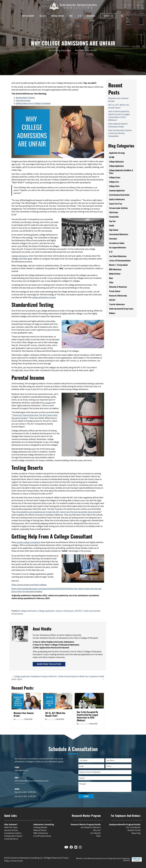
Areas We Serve (11, 839)
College (43, 16)
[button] (123, 16)
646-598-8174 (21, 770)
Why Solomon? (28, 16)
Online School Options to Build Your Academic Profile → (81, 678)
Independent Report (13, 836)
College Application (46, 611)
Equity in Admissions (65, 611)
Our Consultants (133, 827)
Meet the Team (11, 827)
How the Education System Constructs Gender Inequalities (120, 133)
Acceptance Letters (13, 833)
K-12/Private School (42, 836)
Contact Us (108, 16)
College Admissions (29, 611)
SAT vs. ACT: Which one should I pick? (55, 714)
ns (47, 297)
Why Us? (97, 830)
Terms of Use (17, 861)
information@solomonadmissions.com (32, 781)
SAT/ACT (79, 611)
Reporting (136, 833)
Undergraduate (40, 827)
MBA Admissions (41, 833)
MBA (71, 16)
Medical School (58, 16)
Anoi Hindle (66, 50)
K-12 (80, 16)
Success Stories (11, 830)
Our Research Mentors (91, 827)
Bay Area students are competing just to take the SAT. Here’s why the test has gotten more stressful (56, 512)
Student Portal (134, 830)
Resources (91, 16)
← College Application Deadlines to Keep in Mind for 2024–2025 (34, 678)
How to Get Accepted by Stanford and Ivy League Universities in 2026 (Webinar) (87, 716)
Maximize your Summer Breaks (24, 714)
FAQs (98, 836)
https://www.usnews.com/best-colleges (29, 585)
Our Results (96, 833)
